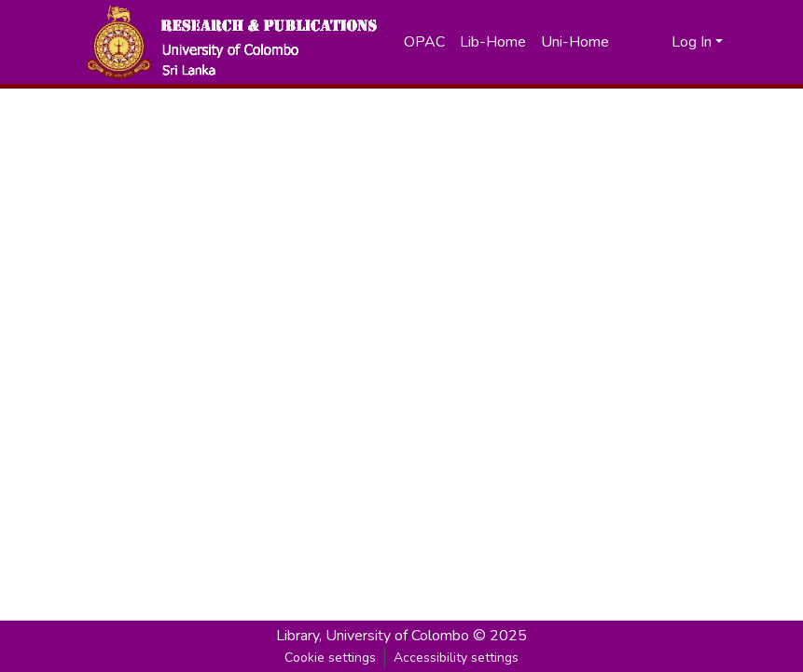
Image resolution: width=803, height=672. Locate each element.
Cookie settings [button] (330, 658)
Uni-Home (575, 42)
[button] (231, 42)
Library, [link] (299, 636)
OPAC (424, 42)
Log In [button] (693, 42)
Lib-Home (493, 42)
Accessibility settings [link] (456, 658)
